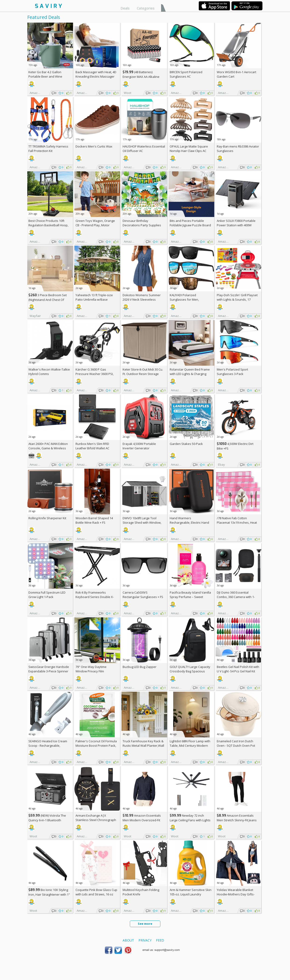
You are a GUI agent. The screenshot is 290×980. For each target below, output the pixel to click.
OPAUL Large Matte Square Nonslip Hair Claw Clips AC (189, 149)
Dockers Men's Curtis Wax (94, 146)
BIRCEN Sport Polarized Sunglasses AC (186, 74)
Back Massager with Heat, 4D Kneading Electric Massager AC (96, 76)
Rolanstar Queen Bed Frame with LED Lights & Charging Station (190, 374)
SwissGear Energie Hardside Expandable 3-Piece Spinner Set (49, 671)
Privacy (145, 940)
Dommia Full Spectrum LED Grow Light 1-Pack (47, 595)
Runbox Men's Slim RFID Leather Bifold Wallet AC (92, 446)
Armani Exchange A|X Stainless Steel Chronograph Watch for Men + (96, 820)
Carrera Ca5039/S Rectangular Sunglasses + (143, 595)
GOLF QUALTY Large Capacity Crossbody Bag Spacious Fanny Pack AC (190, 671)
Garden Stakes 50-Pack (186, 444)
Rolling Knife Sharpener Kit (47, 518)
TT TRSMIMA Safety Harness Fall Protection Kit (48, 149)
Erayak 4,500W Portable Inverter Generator (139, 446)
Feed (160, 940)
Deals (125, 8)
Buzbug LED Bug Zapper (140, 667)
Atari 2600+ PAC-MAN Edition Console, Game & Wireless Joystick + (48, 448)
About (128, 940)
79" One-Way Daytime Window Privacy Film (91, 669)
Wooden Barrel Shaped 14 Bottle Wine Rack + (94, 520)
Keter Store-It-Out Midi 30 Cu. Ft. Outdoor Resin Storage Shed (143, 374)
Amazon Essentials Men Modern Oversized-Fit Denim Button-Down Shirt (142, 820)
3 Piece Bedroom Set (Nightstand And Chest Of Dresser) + (48, 300)
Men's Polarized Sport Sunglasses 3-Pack (232, 372)
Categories (146, 8)
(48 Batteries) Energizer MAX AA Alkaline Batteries (141, 77)
